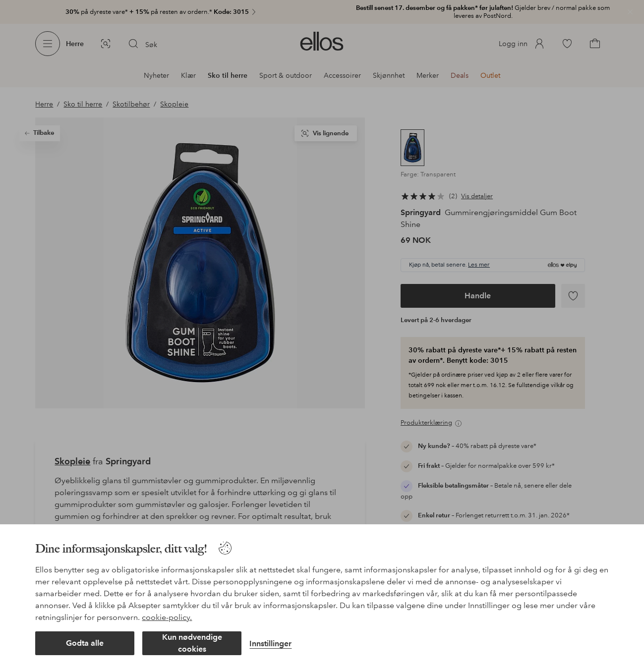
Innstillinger (270, 643)
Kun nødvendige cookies (192, 643)
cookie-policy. (167, 617)
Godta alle (85, 643)
